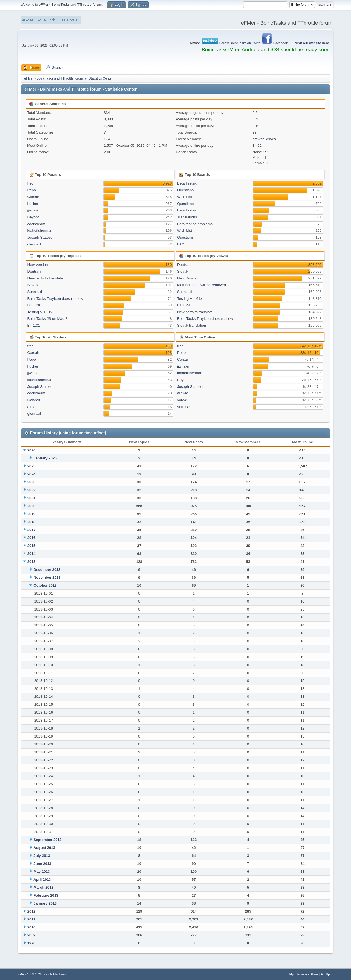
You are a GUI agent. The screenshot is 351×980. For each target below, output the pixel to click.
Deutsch (34, 271)
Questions (185, 190)
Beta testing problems (195, 224)
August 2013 (44, 848)
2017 (32, 530)
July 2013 (42, 856)
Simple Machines (55, 974)
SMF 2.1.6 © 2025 (30, 974)
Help (291, 974)
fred (31, 183)
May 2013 (42, 872)
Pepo (32, 190)
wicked (183, 393)
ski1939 (183, 407)
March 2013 (43, 887)
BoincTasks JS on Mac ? (47, 319)
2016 (32, 538)
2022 (32, 490)
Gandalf (34, 400)
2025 (32, 466)
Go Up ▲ (327, 974)
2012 (32, 911)
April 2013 (42, 879)
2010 (32, 927)
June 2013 (42, 864)
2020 (32, 506)
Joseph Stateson (41, 237)
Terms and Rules (308, 974)
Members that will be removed (202, 285)
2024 (32, 474)
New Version (38, 265)
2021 (32, 498)
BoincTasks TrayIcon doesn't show (55, 299)
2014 (32, 554)
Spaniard (35, 292)
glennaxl (34, 244)
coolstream (36, 224)
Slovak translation (192, 325)
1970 (32, 943)
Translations (187, 217)
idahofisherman (40, 231)
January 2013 (45, 903)
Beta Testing (187, 183)
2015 (32, 546)
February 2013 (46, 895)
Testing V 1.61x (40, 312)
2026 (32, 450)
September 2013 (47, 840)
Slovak (33, 285)
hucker (33, 204)
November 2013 (47, 577)
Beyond (34, 217)
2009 (32, 935)
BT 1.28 (34, 305)
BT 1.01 (34, 325)
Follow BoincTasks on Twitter (240, 43)
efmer (32, 407)
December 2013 (47, 570)
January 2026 (45, 458)
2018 (32, 522)
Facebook (281, 43)
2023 (32, 482)
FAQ (181, 244)
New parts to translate (45, 278)
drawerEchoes (264, 139)
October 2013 (45, 585)
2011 (32, 919)
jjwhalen (34, 210)
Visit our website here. (312, 43)
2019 (32, 514)
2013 (32, 562)
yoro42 (183, 400)
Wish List (185, 197)
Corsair (33, 197)
